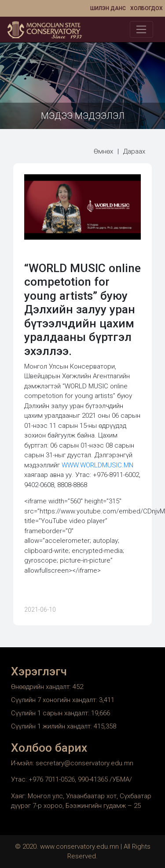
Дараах (134, 151)
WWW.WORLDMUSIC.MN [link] (97, 465)
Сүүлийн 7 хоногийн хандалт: (55, 700)
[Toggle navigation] (141, 29)
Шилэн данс (108, 8)
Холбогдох (147, 8)
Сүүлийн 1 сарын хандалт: (51, 713)
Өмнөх (103, 151)
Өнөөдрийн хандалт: (42, 687)
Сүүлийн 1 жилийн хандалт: (52, 726)
